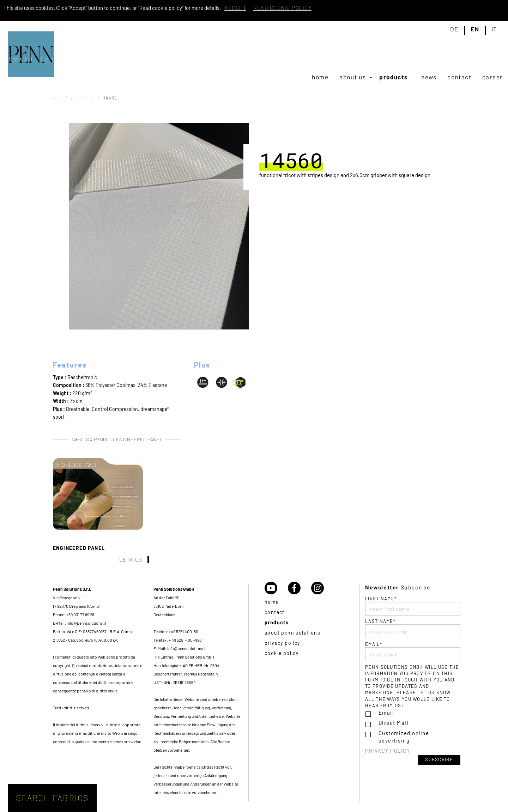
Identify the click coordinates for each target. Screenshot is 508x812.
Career (492, 77)
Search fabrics (52, 798)
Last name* (413, 628)
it (494, 29)
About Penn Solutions (292, 633)
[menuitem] (320, 77)
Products (394, 77)
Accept (235, 8)
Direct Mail (394, 723)
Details (131, 559)
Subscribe (439, 759)
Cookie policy (282, 653)
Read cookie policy (282, 8)
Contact (459, 77)
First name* (413, 606)
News (429, 77)
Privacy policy (282, 643)
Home (320, 77)
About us (353, 77)
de (454, 29)
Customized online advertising (404, 737)
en (475, 29)
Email (386, 713)
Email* (413, 651)
